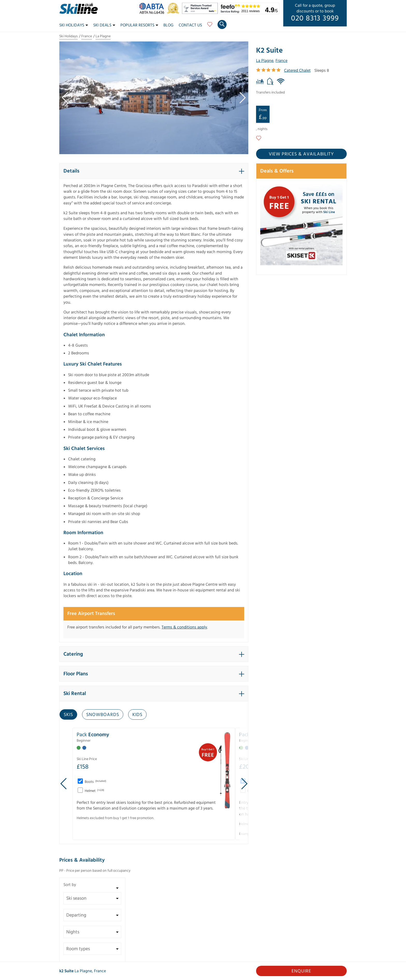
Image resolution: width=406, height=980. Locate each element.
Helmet (94, 791)
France (87, 36)
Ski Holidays (74, 25)
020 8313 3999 (315, 18)
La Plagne (103, 36)
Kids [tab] (137, 715)
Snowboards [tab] (103, 715)
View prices (301, 154)
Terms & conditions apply (184, 627)
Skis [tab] (68, 715)
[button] (154, 171)
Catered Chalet (297, 70)
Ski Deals (104, 25)
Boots (95, 782)
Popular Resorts (139, 25)
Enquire (301, 971)
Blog (168, 25)
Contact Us (190, 25)
